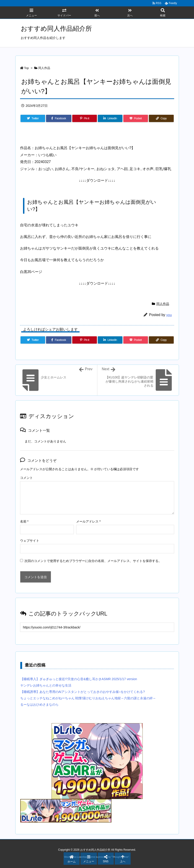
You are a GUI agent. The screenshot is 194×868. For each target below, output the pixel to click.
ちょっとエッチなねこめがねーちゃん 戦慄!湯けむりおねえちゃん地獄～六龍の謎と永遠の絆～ (88, 698)
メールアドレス (88, 521)
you (169, 315)
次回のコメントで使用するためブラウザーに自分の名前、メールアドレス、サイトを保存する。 (93, 561)
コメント (26, 478)
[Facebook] (59, 118)
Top (27, 68)
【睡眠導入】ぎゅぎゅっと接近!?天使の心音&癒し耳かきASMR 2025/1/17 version (79, 679)
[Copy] (161, 118)
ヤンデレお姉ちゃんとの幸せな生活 (46, 685)
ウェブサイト (30, 541)
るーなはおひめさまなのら (39, 705)
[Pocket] (136, 118)
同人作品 (44, 68)
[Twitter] (33, 118)
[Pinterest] (85, 118)
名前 (24, 521)
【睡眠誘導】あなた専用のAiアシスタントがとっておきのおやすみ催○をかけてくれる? (83, 692)
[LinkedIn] (110, 118)
